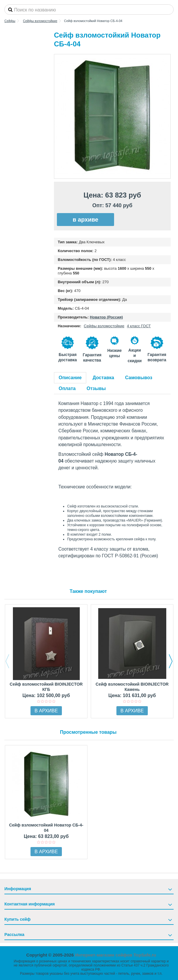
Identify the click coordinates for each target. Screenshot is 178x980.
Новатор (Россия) (106, 317)
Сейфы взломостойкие (104, 326)
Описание (70, 378)
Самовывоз (139, 378)
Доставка (104, 378)
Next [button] (171, 661)
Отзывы (96, 388)
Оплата (67, 388)
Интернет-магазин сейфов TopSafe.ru (116, 955)
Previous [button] (7, 661)
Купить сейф (17, 919)
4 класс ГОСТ (139, 326)
